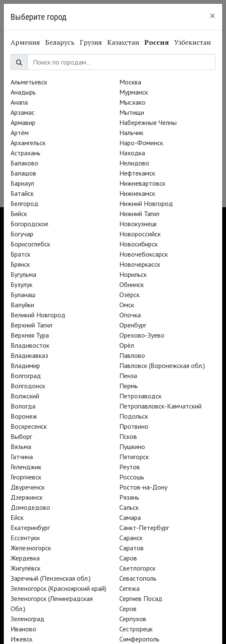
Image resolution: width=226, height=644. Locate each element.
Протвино (134, 426)
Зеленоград (27, 619)
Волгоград (26, 376)
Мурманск (134, 92)
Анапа (19, 102)
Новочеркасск (140, 264)
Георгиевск (26, 477)
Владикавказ (29, 355)
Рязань (129, 497)
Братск (20, 254)
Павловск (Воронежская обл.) (162, 365)
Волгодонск (28, 386)
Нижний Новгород (146, 203)
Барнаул (22, 183)
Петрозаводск (140, 396)
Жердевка (25, 558)
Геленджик (26, 467)
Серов (128, 609)
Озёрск (129, 295)
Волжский (25, 396)
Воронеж (24, 416)
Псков (128, 436)
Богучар (22, 234)
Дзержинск (27, 497)
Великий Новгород (38, 315)
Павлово (132, 355)
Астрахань (26, 153)
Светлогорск (137, 568)
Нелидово (134, 163)
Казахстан (123, 42)
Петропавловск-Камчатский (160, 406)
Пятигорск (134, 457)
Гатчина (22, 457)
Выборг (21, 436)
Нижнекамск (137, 193)
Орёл (127, 345)
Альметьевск (29, 82)
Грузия (91, 42)
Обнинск (132, 284)
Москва (130, 82)
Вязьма (21, 446)
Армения (25, 42)
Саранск (131, 538)
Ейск (17, 517)
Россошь (132, 477)
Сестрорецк (136, 629)
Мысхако (132, 102)
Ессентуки (25, 538)
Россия (157, 42)
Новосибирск (139, 244)
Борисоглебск (30, 244)
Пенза (128, 376)
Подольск (134, 416)
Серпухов (133, 619)
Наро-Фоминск (141, 143)
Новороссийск (140, 234)
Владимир (25, 365)
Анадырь (23, 92)
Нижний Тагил (139, 214)
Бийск (19, 214)
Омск (127, 305)
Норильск (133, 274)
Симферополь (139, 639)
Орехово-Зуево (142, 335)
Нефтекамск (137, 173)
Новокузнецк (138, 224)
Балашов (23, 173)
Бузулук (22, 284)
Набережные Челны (148, 122)
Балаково (24, 163)
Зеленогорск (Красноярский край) (58, 588)
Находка (132, 153)
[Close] (213, 16)
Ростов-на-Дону (143, 487)
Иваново (23, 629)
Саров (128, 558)
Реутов (130, 467)
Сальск (129, 507)
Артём (20, 133)
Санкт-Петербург (144, 528)
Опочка (130, 315)
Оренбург (133, 325)
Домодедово (30, 507)
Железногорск (31, 548)
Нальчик (131, 133)
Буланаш (23, 295)
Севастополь (138, 578)
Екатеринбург (30, 528)
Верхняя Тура (30, 335)
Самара (130, 517)
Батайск (22, 193)
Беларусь (60, 42)
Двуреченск (28, 487)
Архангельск (28, 143)
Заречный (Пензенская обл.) (51, 578)
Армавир (23, 122)
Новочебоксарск (144, 254)
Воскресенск (29, 426)
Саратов (132, 548)
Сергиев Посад (141, 598)
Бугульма (23, 274)
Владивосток (30, 345)
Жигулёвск (26, 568)
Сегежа (129, 588)
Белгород (24, 203)
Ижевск (22, 639)
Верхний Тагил (31, 325)
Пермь (129, 386)
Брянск (20, 264)
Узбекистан (192, 42)
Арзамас (23, 112)
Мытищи (132, 112)
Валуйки (22, 305)
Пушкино (132, 446)
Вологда (23, 406)
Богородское (30, 224)
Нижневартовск (142, 183)
